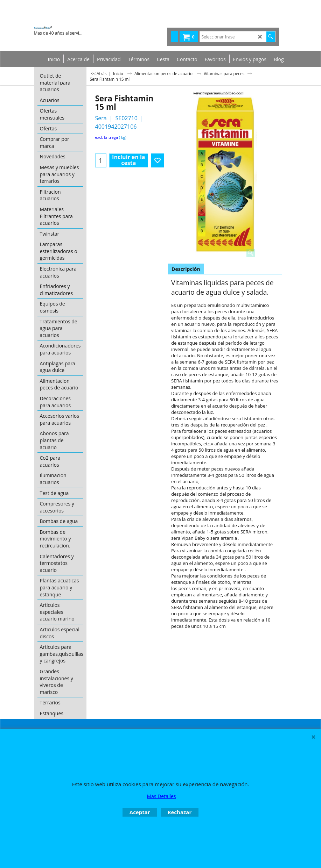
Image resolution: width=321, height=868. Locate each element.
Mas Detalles (161, 796)
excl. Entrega (107, 137)
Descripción (186, 269)
